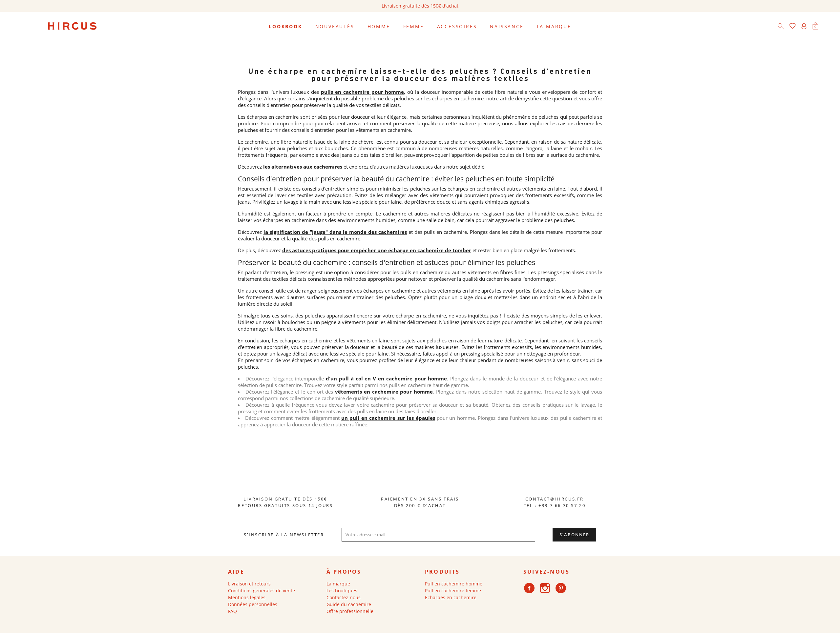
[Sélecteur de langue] (827, 27)
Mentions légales (247, 597)
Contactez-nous (344, 597)
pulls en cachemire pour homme (362, 92)
